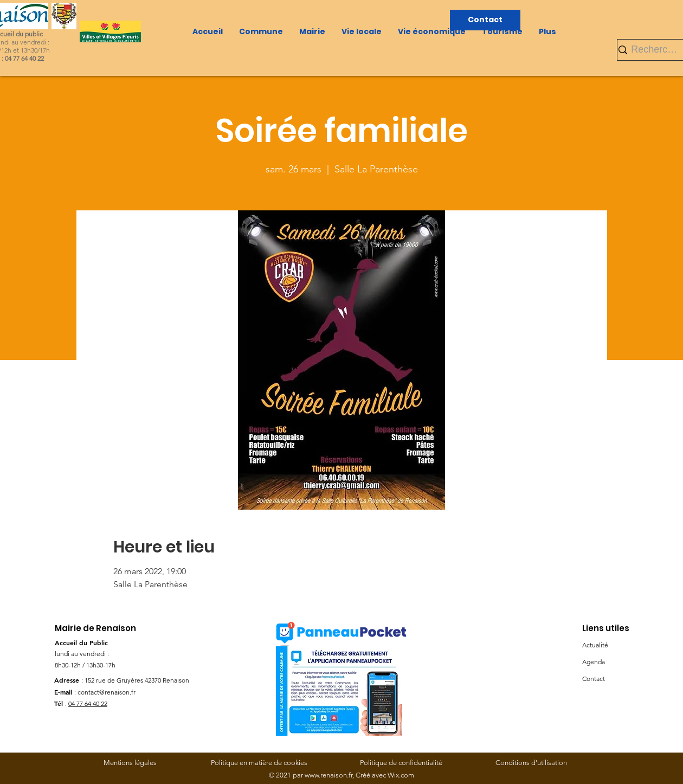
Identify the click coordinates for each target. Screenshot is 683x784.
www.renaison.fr (328, 775)
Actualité (595, 645)
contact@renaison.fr (107, 692)
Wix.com (401, 775)
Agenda (594, 662)
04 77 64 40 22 (88, 703)
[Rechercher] (656, 50)
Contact (594, 679)
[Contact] (485, 20)
